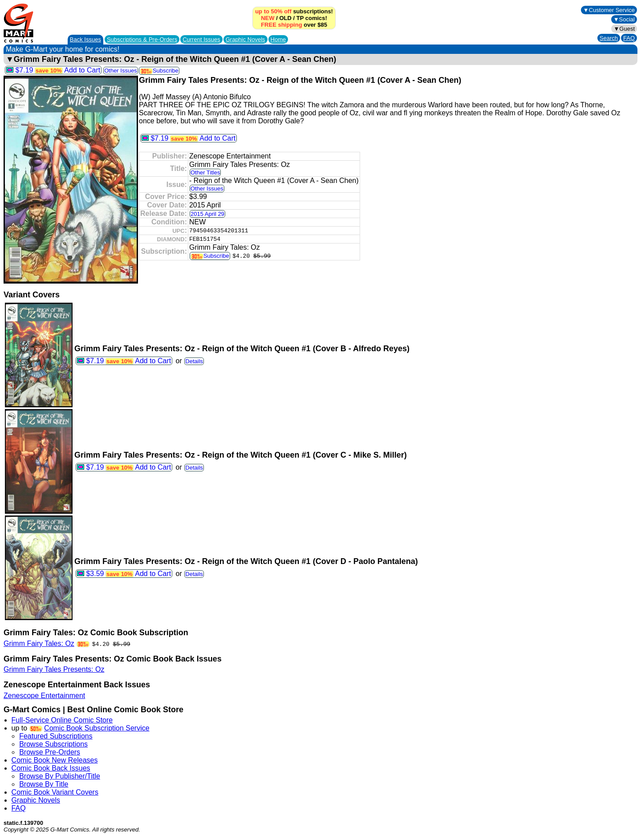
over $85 (294, 25)
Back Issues (85, 39)
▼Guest (624, 29)
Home (278, 39)
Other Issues (121, 71)
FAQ (629, 38)
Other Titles (205, 172)
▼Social (624, 19)
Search (609, 38)
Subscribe (159, 71)
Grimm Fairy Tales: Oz (39, 643)
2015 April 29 (207, 214)
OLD (285, 18)
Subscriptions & (142, 39)
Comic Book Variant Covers (55, 792)
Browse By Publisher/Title (60, 776)
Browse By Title (44, 784)
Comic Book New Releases (55, 760)
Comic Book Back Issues (51, 768)
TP (300, 18)
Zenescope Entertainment (44, 696)
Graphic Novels (245, 39)
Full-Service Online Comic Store (62, 720)
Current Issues (201, 39)
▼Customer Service (609, 10)
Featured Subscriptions (56, 736)
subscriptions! (294, 11)
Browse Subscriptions (53, 744)
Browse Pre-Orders (50, 752)
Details (194, 361)
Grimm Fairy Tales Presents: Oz (54, 669)
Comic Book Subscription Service (97, 728)
